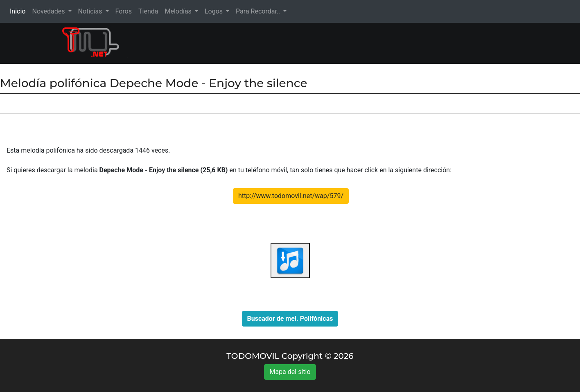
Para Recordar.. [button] (259, 11)
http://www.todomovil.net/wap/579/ (291, 196)
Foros (124, 11)
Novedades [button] (49, 11)
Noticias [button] (91, 11)
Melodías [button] (179, 11)
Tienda (148, 11)
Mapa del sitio (290, 372)
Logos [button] (214, 11)
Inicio (19, 11)
